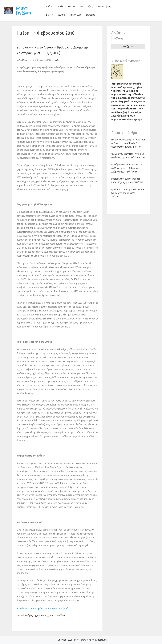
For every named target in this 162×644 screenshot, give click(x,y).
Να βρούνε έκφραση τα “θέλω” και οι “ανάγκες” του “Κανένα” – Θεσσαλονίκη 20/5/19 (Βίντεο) (128, 143)
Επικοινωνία (75, 15)
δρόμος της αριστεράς (36, 615)
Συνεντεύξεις (86, 6)
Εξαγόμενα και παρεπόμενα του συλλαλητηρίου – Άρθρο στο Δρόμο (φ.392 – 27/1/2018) (127, 168)
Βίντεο (49, 15)
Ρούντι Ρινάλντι (23, 11)
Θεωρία (61, 15)
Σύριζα (60, 6)
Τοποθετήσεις (104, 6)
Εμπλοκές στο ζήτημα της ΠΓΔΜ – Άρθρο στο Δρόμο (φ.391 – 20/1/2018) (128, 193)
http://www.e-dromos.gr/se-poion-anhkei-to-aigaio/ (42, 608)
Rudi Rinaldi (24, 60)
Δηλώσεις (90, 15)
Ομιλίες (72, 6)
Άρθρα (49, 6)
